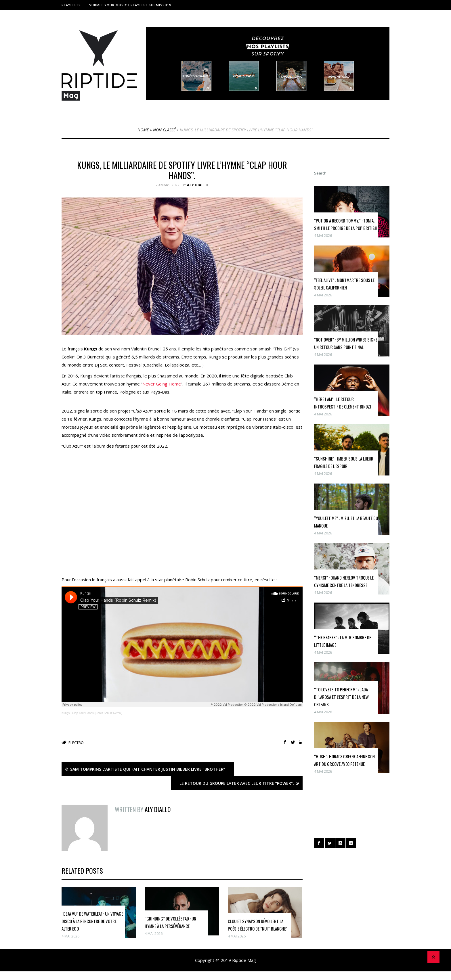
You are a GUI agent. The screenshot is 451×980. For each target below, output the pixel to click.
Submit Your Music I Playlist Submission (130, 5)
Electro (76, 743)
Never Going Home (162, 384)
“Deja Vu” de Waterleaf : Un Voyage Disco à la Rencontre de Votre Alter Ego (92, 921)
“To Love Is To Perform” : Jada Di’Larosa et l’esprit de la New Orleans (341, 697)
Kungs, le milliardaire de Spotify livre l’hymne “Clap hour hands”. (182, 170)
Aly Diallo (198, 185)
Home (143, 130)
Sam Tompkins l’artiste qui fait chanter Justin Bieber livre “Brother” (148, 769)
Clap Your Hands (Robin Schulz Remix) (97, 713)
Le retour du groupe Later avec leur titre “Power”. (237, 783)
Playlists (71, 5)
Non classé (164, 130)
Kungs (66, 713)
